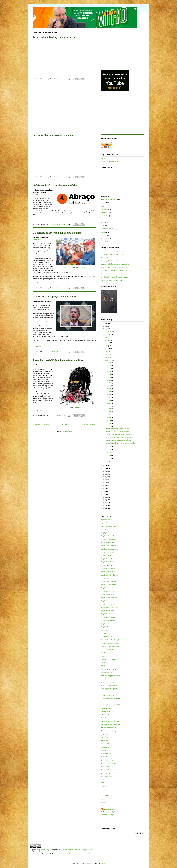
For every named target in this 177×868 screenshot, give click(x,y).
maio (107, 352)
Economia (104, 209)
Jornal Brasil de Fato (107, 679)
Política (103, 235)
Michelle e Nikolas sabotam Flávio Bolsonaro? (115, 271)
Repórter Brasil (105, 757)
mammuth (88, 863)
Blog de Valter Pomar (107, 627)
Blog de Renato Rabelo (108, 611)
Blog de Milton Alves (107, 601)
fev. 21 (109, 386)
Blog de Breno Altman (107, 543)
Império (103, 216)
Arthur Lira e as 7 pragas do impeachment (55, 297)
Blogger (102, 863)
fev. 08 (109, 423)
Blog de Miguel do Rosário (109, 598)
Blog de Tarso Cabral (107, 624)
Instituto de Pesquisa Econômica (110, 676)
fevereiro (108, 360)
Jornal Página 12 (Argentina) (109, 689)
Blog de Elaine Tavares (108, 552)
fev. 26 (109, 371)
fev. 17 (109, 397)
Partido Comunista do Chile (109, 728)
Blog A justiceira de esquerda (109, 533)
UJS (102, 793)
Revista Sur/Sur (105, 773)
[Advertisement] (65, 106)
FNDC (103, 666)
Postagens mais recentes (42, 424)
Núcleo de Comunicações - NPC (110, 705)
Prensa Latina (105, 747)
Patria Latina (105, 737)
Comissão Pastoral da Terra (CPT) (111, 640)
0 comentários (61, 79)
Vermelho (36, 239)
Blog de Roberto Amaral (108, 620)
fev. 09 (109, 420)
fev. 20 (109, 389)
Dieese (103, 663)
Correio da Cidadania (107, 650)
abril (106, 355)
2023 (105, 465)
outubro (107, 337)
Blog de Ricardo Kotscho (108, 617)
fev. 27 (109, 369)
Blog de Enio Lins (106, 555)
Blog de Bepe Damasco (108, 539)
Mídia (103, 222)
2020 (105, 474)
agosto (107, 343)
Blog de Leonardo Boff (108, 572)
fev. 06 (109, 447)
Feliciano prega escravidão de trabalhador (113, 280)
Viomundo (104, 802)
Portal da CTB (105, 744)
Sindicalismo (105, 238)
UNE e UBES (105, 796)
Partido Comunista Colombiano (110, 721)
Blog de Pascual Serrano (108, 604)
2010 (105, 503)
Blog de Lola (105, 578)
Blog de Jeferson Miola (108, 568)
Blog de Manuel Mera (107, 591)
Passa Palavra (105, 734)
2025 (105, 326)
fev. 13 (109, 409)
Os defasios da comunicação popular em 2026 (114, 277)
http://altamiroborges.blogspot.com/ (79, 854)
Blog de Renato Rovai (107, 614)
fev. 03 (109, 455)
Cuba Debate (105, 653)
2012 (105, 497)
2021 (105, 471)
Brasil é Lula (105, 258)
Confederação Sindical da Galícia (111, 643)
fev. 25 (109, 374)
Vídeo (103, 242)
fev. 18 (109, 394)
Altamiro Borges (108, 809)
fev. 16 (109, 400)
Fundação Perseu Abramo (108, 672)
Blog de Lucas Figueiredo (108, 581)
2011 (105, 500)
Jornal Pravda (105, 692)
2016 (105, 486)
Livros (103, 219)
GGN (51, 301)
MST (102, 702)
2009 (105, 506)
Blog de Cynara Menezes (108, 546)
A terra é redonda (106, 520)
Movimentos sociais (107, 229)
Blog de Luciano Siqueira (108, 585)
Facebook (104, 158)
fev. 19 (109, 392)
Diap (102, 656)
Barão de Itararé (106, 529)
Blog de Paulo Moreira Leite (109, 608)
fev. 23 (109, 380)
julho (107, 346)
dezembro (108, 332)
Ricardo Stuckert (84, 268)
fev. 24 (109, 377)
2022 (105, 468)
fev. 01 (109, 458)
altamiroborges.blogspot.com (50, 852)
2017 (105, 483)
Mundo (103, 232)
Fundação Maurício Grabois (109, 669)
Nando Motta (78, 407)
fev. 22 (109, 383)
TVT (102, 789)
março (107, 357)
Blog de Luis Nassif (107, 588)
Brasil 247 (104, 630)
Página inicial (65, 424)
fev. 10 (109, 417)
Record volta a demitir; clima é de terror (54, 37)
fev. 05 (109, 450)
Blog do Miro (34, 850)
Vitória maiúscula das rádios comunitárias (55, 185)
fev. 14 (109, 406)
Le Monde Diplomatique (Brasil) (111, 698)
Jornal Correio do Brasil (108, 682)
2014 (105, 491)
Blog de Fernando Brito (108, 562)
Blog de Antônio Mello (108, 536)
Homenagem (105, 212)
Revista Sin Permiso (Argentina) (110, 770)
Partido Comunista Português (109, 731)
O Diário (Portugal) (107, 708)
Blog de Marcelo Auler (108, 594)
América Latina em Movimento (110, 526)
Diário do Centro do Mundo (109, 659)
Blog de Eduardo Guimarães (109, 549)
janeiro (107, 462)
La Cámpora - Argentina (108, 695)
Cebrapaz (104, 633)
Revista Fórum (105, 767)
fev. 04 (109, 452)
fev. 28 (109, 366)
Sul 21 (103, 780)
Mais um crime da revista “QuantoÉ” (112, 251)
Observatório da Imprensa (108, 711)
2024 (105, 329)
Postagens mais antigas (88, 424)
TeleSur (103, 783)
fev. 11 (109, 415)
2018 (105, 480)
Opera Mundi (105, 715)
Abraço (35, 194)
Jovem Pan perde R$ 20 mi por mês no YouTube (58, 360)
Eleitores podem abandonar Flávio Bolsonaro (114, 261)
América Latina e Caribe (108, 200)
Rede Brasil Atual (106, 754)
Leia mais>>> (37, 219)
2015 (105, 488)
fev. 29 (109, 363)
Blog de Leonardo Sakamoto (109, 575)
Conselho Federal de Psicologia (110, 646)
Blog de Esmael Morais (108, 559)
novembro (108, 334)
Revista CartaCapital (107, 760)
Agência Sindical (106, 523)
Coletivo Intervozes (107, 637)
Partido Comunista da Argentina (110, 724)
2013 (105, 494)
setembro (108, 340)
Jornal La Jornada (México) (109, 685)
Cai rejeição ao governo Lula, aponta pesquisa (57, 233)
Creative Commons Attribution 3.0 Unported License (77, 850)
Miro (102, 226)
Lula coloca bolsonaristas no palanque (53, 135)
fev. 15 (109, 403)
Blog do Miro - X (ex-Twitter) (110, 161)
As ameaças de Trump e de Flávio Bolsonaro (114, 274)
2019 (105, 477)
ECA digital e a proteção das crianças (112, 254)
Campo (103, 203)
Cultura (103, 206)
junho (107, 349)
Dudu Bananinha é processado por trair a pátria (115, 264)
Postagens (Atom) (67, 431)
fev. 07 (109, 426)
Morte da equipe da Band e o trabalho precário (114, 267)
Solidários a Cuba (106, 776)
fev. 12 (109, 412)
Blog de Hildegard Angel (108, 565)
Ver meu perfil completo (108, 815)
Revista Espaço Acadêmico (109, 763)
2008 (105, 509)
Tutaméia (104, 786)
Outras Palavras (105, 718)
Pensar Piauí (104, 741)
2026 (105, 323)
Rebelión (103, 750)
